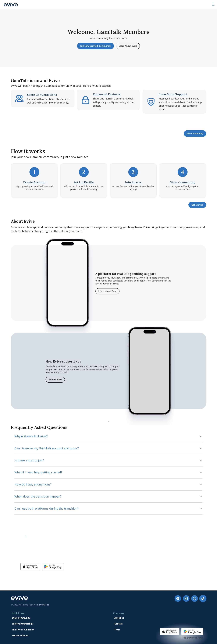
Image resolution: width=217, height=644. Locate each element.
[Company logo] (15, 5)
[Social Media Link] (14, 615)
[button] (30, 575)
